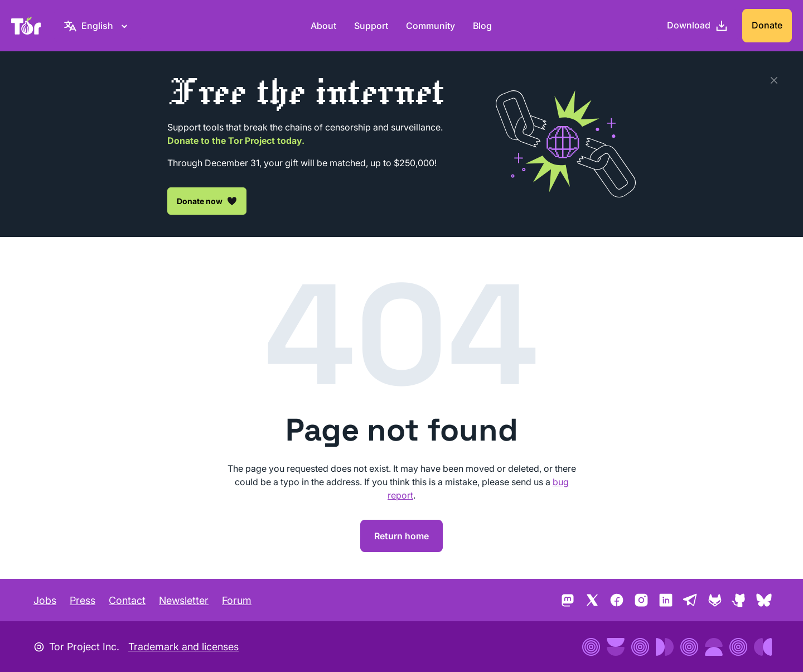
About (323, 26)
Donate (767, 25)
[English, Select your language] (97, 26)
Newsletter (184, 600)
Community (430, 26)
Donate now (207, 201)
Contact (127, 600)
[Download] (698, 26)
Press (83, 600)
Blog (482, 26)
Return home (401, 536)
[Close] (774, 80)
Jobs (45, 600)
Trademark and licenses (183, 647)
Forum (237, 600)
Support (371, 26)
